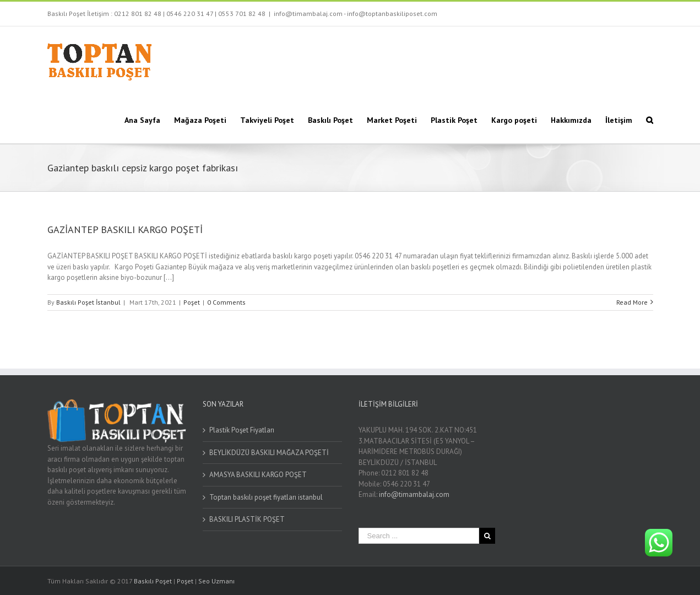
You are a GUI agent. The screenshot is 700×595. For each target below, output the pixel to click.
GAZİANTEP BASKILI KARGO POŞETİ (125, 229)
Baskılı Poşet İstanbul (88, 302)
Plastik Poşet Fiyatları (242, 430)
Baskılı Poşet (153, 581)
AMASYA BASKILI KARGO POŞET (258, 475)
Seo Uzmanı (216, 581)
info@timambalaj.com (414, 494)
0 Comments (226, 302)
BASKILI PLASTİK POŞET (247, 519)
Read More (632, 302)
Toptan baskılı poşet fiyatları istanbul (266, 497)
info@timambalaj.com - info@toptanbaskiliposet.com (356, 13)
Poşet (192, 302)
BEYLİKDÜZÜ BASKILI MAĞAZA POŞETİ (269, 453)
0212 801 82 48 (138, 13)
